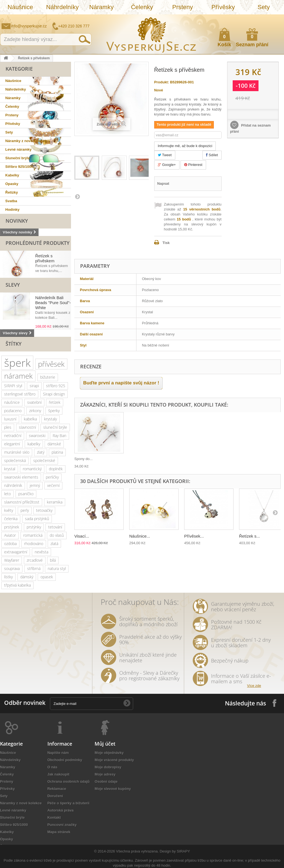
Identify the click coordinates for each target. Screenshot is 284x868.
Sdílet (212, 155)
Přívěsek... (194, 536)
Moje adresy (105, 774)
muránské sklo (17, 452)
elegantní (12, 444)
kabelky (34, 444)
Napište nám (244, 18)
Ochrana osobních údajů (69, 781)
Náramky (102, 7)
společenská (15, 460)
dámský (27, 577)
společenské (44, 460)
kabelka (30, 419)
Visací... (82, 536)
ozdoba (10, 544)
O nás (52, 767)
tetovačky (44, 510)
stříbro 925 (56, 386)
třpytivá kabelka (17, 585)
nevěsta (41, 552)
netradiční (13, 436)
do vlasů (57, 535)
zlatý (41, 452)
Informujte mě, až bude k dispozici (185, 146)
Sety (264, 7)
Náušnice (20, 7)
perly (25, 510)
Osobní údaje (106, 781)
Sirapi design (54, 394)
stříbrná (34, 568)
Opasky (12, 184)
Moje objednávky (109, 753)
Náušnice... (140, 536)
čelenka (11, 519)
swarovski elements (21, 477)
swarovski (37, 436)
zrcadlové (35, 560)
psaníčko (26, 494)
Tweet (165, 155)
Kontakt (54, 817)
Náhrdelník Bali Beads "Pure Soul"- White (53, 303)
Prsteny (183, 7)
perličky (52, 477)
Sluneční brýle (18, 158)
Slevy (13, 285)
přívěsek (51, 364)
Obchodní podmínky (65, 760)
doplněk (56, 469)
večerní (53, 485)
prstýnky (34, 527)
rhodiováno (34, 544)
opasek (47, 577)
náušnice (12, 402)
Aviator (10, 535)
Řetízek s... (249, 536)
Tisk (166, 243)
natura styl (57, 568)
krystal (10, 469)
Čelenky (142, 7)
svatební (34, 402)
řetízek (55, 402)
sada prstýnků (37, 519)
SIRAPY (183, 851)
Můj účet (105, 744)
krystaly (50, 419)
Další (77, 196)
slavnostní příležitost (22, 502)
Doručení (55, 796)
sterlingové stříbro (20, 394)
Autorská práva (61, 810)
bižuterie (48, 377)
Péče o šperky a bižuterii (69, 803)
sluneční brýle (55, 427)
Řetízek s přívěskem (45, 258)
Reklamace (57, 789)
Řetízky (12, 192)
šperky (54, 411)
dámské (54, 444)
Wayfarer (12, 560)
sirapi (34, 386)
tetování (55, 527)
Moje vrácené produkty (114, 760)
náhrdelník (13, 485)
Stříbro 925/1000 (19, 167)
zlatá (54, 544)
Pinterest (193, 165)
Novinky (17, 221)
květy (9, 510)
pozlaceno (13, 411)
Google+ (167, 165)
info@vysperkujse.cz (29, 26)
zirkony (35, 411)
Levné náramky (18, 149)
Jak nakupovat (258, 18)
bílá (53, 560)
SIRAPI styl (13, 386)
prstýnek (12, 527)
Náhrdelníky (62, 7)
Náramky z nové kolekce (26, 141)
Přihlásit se (274, 19)
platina (57, 452)
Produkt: (162, 82)
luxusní (10, 419)
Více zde (254, 686)
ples (8, 427)
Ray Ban (59, 436)
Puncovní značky (62, 825)
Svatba (11, 201)
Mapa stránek (59, 832)
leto (7, 494)
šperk (17, 363)
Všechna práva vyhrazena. (137, 851)
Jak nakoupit (58, 774)
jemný (35, 485)
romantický (32, 469)
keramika (55, 502)
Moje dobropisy (108, 767)
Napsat (163, 183)
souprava (12, 568)
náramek (18, 376)
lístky (8, 577)
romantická (33, 535)
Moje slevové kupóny (113, 789)
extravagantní (16, 552)
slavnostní (27, 427)
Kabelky (12, 175)
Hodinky (12, 210)
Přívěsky (223, 7)
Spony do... (83, 459)
